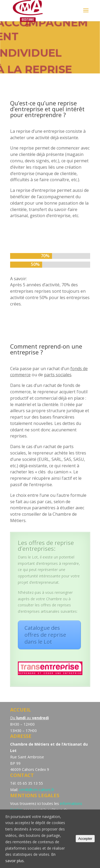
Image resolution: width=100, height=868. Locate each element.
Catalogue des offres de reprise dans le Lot (45, 635)
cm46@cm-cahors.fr (37, 790)
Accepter (85, 839)
